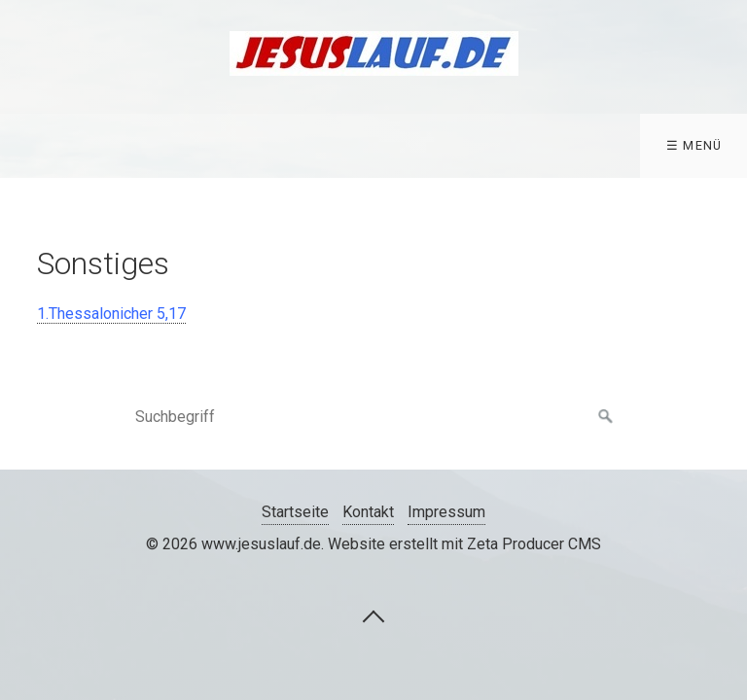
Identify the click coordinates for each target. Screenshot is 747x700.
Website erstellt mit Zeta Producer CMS (464, 544)
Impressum (446, 512)
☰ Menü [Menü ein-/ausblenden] (694, 145)
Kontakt (368, 512)
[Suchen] (606, 417)
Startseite (295, 512)
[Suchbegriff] (373, 417)
